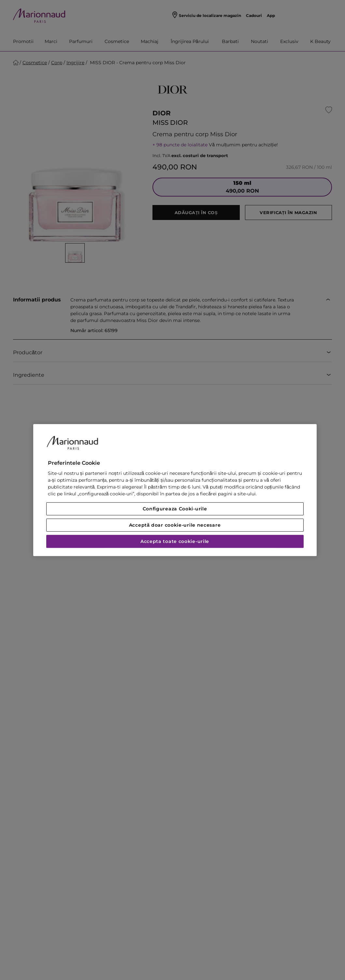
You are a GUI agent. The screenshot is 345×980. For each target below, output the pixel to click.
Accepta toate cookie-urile (175, 541)
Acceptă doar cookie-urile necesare (175, 525)
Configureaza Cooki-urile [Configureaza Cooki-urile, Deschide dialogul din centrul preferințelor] (175, 509)
